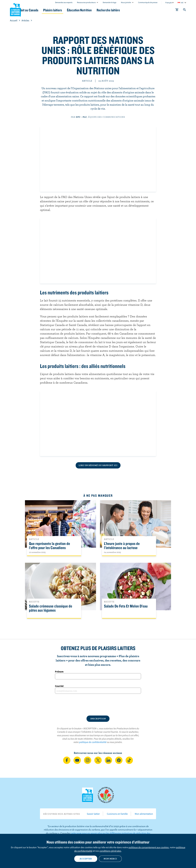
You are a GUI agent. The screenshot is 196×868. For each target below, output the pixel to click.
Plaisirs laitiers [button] (68, 10)
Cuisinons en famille (117, 814)
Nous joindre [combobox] (126, 2)
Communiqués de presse (148, 2)
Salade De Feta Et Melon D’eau (126, 606)
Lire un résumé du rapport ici (98, 465)
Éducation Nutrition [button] (98, 10)
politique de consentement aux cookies (149, 847)
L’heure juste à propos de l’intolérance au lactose (122, 546)
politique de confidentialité (93, 742)
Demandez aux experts (64, 2)
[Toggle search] (185, 10)
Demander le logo (110, 2)
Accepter (86, 859)
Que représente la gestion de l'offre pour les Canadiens (49, 546)
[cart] (177, 10)
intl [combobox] (182, 3)
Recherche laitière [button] (130, 10)
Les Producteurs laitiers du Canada (15, 9)
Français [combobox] (169, 3)
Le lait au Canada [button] (40, 10)
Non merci (110, 859)
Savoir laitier (93, 814)
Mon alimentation (144, 814)
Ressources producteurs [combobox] (86, 2)
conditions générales (110, 851)
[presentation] (98, 705)
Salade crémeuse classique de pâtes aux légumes (51, 608)
